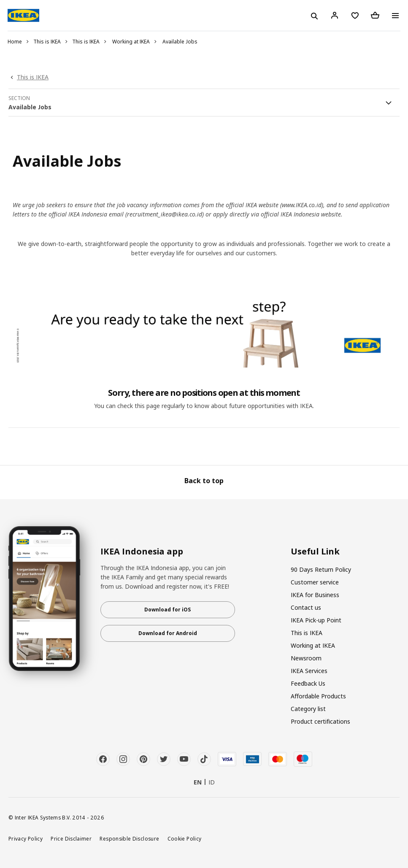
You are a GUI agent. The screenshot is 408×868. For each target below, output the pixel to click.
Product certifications (320, 721)
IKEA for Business (315, 595)
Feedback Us (308, 683)
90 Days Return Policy (321, 569)
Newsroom (306, 658)
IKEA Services (309, 671)
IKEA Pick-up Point (316, 620)
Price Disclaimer (71, 838)
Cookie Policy (185, 838)
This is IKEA (47, 42)
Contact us (306, 607)
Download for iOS (168, 610)
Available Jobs (180, 42)
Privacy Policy (26, 838)
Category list (308, 709)
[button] (204, 103)
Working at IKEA (131, 42)
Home (15, 42)
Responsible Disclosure (129, 838)
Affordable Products (318, 696)
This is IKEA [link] (33, 77)
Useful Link (315, 552)
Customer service (315, 582)
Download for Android (168, 633)
